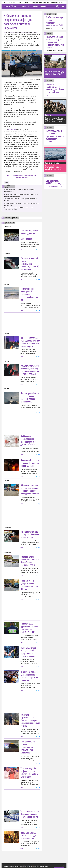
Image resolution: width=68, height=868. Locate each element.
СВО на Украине (24, 3)
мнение (49, 33)
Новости (26, 6)
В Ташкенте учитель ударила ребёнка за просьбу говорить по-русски (29, 676)
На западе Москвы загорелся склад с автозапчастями (28, 835)
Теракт (6, 182)
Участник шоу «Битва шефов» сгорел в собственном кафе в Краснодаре (29, 772)
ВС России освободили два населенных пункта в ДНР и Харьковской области (55, 73)
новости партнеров (11, 218)
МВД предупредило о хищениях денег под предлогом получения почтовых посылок (30, 370)
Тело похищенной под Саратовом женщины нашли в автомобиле (30, 814)
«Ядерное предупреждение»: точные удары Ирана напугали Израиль (55, 88)
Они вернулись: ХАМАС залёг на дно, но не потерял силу (55, 183)
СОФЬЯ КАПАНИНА (51, 51)
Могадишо (8, 33)
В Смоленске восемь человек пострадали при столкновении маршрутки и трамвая (30, 489)
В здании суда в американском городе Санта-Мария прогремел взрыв (30, 561)
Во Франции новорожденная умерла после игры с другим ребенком (29, 440)
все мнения (61, 51)
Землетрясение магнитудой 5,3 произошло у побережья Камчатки (29, 293)
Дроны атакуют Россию (40, 3)
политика (50, 81)
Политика (48, 115)
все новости (49, 28)
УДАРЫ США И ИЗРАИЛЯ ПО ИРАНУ (55, 95)
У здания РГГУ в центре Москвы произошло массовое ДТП (29, 585)
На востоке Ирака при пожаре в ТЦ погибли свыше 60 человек (30, 463)
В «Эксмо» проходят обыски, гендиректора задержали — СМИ (55, 21)
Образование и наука (52, 163)
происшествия (10, 223)
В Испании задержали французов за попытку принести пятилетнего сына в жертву (30, 342)
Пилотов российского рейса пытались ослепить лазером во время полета (30, 397)
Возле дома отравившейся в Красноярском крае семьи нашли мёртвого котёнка (30, 720)
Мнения (44, 6)
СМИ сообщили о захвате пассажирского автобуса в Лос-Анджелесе (28, 747)
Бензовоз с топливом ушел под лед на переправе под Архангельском (29, 235)
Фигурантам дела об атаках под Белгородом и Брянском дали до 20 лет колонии (30, 264)
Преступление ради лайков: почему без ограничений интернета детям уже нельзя (55, 42)
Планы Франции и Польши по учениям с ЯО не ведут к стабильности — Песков (55, 120)
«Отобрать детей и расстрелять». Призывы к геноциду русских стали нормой (55, 136)
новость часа (51, 14)
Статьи (35, 6)
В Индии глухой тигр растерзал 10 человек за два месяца (30, 534)
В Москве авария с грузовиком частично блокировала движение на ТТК (29, 628)
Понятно (59, 856)
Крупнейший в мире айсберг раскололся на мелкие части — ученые (54, 168)
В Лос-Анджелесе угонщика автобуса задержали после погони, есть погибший (30, 652)
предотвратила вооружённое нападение (18, 132)
